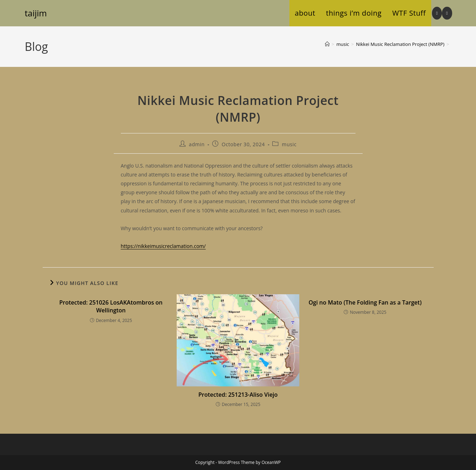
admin (197, 144)
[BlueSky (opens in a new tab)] (447, 13)
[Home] (327, 44)
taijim (36, 13)
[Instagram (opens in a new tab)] (437, 13)
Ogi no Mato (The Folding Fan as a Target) (365, 302)
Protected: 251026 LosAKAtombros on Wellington (111, 306)
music (289, 144)
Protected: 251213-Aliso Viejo (238, 395)
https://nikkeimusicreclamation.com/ (163, 246)
